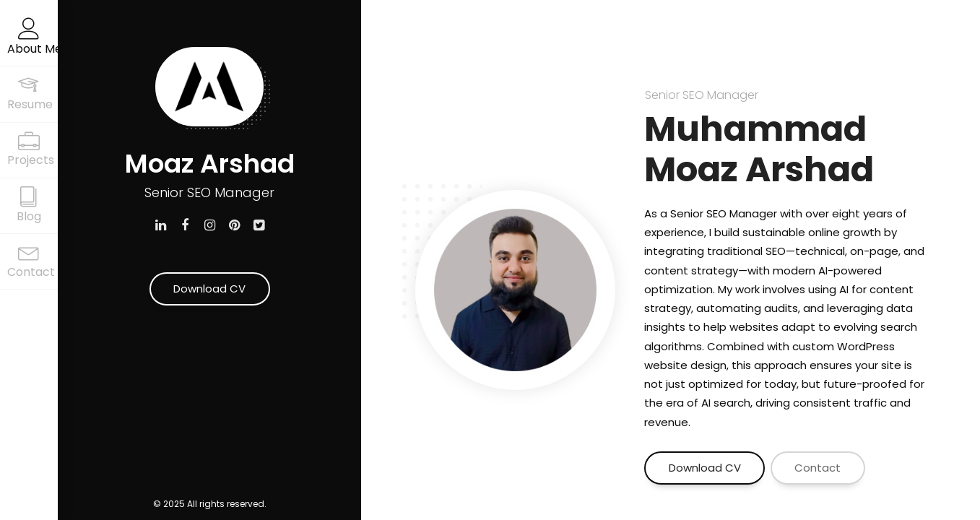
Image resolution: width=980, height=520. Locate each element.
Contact (818, 468)
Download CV (209, 289)
